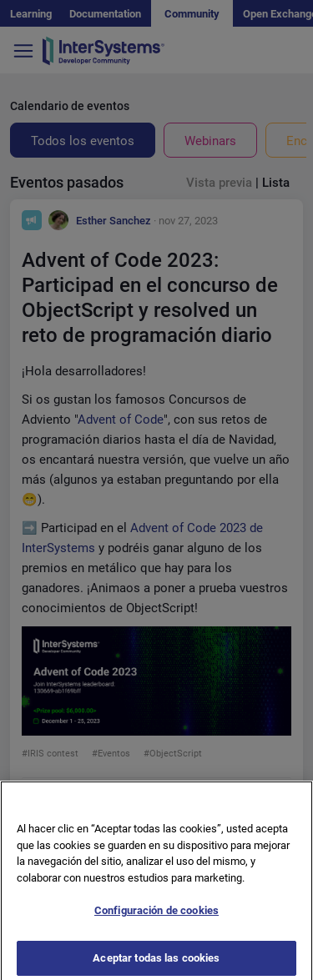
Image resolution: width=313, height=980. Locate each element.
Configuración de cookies (156, 917)
